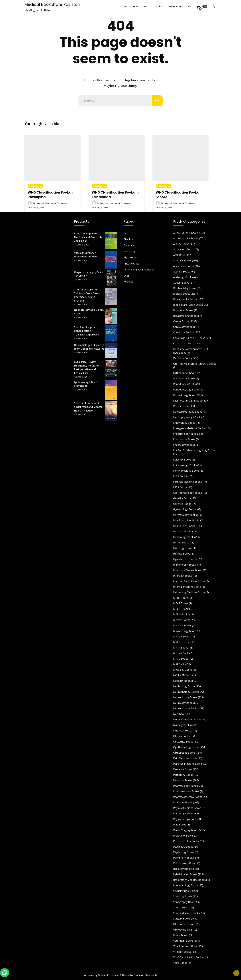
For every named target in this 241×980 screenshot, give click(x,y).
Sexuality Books (182, 891)
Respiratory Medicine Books (189, 880)
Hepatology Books (184, 537)
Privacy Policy (131, 264)
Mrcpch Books (182, 653)
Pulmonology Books (185, 863)
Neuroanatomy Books (186, 692)
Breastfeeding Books (185, 316)
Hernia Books (181, 543)
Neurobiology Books (185, 697)
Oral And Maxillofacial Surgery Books (195, 364)
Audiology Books (183, 277)
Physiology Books (184, 813)
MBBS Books (181, 598)
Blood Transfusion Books (188, 305)
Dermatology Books (185, 395)
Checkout (159, 7)
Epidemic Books (182, 460)
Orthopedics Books (184, 753)
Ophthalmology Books (186, 747)
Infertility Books (183, 576)
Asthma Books (182, 272)
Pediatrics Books (183, 780)
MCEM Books (181, 614)
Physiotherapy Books (186, 819)
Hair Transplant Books (186, 520)
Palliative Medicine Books (188, 764)
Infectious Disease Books (188, 570)
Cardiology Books (183, 327)
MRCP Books (181, 648)
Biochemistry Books (185, 288)
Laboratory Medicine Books (189, 592)
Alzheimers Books (184, 249)
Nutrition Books (183, 731)
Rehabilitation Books (185, 874)
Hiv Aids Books (182, 554)
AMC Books (180, 255)
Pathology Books (183, 775)
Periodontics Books (184, 384)
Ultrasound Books (184, 924)
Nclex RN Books (182, 681)
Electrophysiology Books (188, 417)
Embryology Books (184, 423)
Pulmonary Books (184, 858)
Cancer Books (181, 321)
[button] (5, 972)
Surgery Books (182, 919)
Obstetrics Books (183, 742)
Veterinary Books (183, 941)
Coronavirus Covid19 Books (189, 338)
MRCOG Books (182, 642)
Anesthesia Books (184, 266)
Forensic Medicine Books (188, 482)
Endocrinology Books (186, 434)
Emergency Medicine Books (189, 428)
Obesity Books (182, 736)
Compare (129, 245)
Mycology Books (183, 670)
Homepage (131, 7)
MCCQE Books (182, 609)
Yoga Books (180, 963)
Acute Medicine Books (186, 238)
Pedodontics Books (184, 378)
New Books (180, 714)
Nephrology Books (184, 686)
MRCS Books (181, 659)
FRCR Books (180, 487)
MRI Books (180, 664)
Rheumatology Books (186, 885)
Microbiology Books (185, 631)
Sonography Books (184, 902)
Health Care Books (184, 526)
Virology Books (182, 952)
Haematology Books (185, 515)
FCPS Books (180, 476)
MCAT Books (181, 603)
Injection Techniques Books (189, 581)
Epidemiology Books (185, 465)
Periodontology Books (186, 390)
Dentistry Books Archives (188, 349)
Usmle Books (181, 935)
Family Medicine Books (186, 471)
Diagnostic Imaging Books (188, 401)
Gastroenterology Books (188, 493)
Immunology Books (185, 565)
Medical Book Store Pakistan (52, 4)
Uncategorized (35, 186)
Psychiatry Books (183, 847)
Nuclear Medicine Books (187, 719)
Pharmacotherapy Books (188, 797)
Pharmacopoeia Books (186, 791)
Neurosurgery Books (186, 708)
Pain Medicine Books (185, 758)
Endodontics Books (184, 439)
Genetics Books (182, 498)
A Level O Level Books (186, 233)
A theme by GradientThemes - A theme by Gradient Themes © (120, 975)
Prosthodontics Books (186, 841)
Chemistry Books (183, 332)
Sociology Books (183, 896)
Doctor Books (181, 406)
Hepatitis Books (182, 531)
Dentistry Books (183, 358)
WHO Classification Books (188, 957)
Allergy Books (181, 244)
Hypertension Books (185, 559)
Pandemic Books (183, 769)
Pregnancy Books (183, 836)
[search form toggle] (214, 7)
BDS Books (180, 353)
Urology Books (182, 930)
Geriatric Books (182, 504)
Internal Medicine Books (187, 587)
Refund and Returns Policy (139, 270)
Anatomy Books (182, 261)
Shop (191, 7)
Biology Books (182, 294)
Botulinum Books (183, 310)
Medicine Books (182, 625)
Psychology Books (184, 852)
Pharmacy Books (183, 802)
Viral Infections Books (186, 946)
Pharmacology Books (186, 786)
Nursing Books (182, 725)
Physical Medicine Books (187, 808)
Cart (145, 7)
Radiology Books (183, 869)
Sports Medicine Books (187, 913)
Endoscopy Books (183, 445)
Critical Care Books (184, 343)
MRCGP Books (182, 637)
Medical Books (182, 620)
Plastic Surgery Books (186, 830)
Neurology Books (183, 703)
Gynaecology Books (185, 509)
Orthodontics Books (185, 373)
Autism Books (181, 283)
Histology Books (183, 548)
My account (176, 7)
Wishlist (128, 282)
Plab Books (180, 825)
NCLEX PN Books (183, 675)
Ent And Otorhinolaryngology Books (194, 450)
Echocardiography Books (188, 412)
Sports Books (181, 907)
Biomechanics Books (185, 299)
